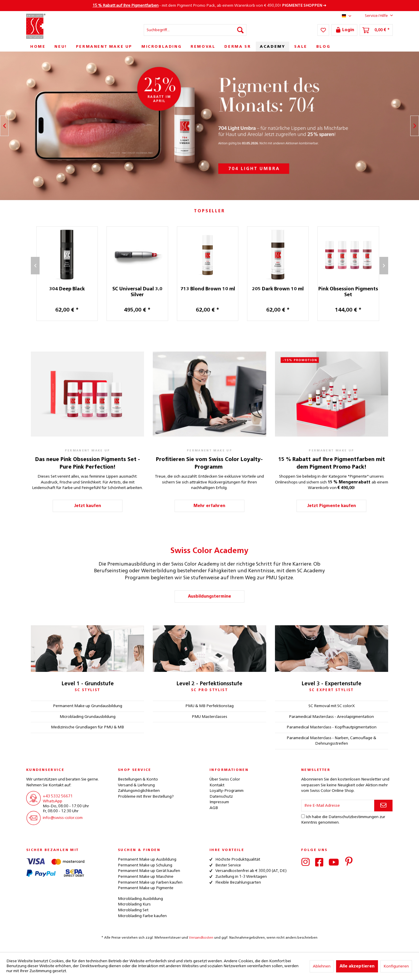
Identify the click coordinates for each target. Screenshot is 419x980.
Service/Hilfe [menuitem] (374, 15)
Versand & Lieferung (136, 785)
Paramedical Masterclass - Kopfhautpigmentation (332, 727)
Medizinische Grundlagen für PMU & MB (87, 727)
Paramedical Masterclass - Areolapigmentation (331, 717)
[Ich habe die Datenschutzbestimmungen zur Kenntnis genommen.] (303, 816)
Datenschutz (221, 797)
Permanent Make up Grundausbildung (88, 706)
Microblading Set (133, 910)
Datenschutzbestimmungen (354, 817)
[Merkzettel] (323, 30)
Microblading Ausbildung (140, 899)
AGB (214, 808)
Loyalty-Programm (227, 791)
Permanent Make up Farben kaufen (150, 882)
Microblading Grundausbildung (88, 717)
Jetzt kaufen (88, 506)
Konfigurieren (396, 966)
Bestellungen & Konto (138, 779)
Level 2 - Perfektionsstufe (209, 684)
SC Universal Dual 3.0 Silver (141, 292)
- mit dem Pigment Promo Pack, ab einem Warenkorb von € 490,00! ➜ (210, 6)
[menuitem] (195, 30)
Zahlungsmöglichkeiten (139, 791)
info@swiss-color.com (63, 818)
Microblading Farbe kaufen (142, 916)
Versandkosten (201, 938)
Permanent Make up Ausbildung (147, 859)
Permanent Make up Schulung (145, 865)
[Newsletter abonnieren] (383, 806)
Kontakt (217, 785)
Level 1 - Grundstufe (88, 684)
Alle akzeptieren (357, 966)
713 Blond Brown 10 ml (211, 289)
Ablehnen (322, 966)
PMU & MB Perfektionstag (210, 706)
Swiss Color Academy (210, 551)
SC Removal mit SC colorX (332, 706)
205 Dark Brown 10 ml (281, 289)
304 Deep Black (70, 289)
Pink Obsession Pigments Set (351, 292)
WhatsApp (53, 801)
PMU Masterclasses (210, 717)
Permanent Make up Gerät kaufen (149, 871)
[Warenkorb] (376, 30)
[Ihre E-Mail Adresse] (338, 806)
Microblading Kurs (134, 904)
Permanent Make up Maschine (146, 877)
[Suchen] (240, 30)
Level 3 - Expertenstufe (331, 684)
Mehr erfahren (209, 506)
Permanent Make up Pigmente (146, 888)
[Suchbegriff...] (195, 30)
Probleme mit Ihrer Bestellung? (146, 797)
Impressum (219, 802)
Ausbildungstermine (210, 596)
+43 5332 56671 (58, 796)
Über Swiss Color (225, 779)
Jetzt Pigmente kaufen (332, 506)
